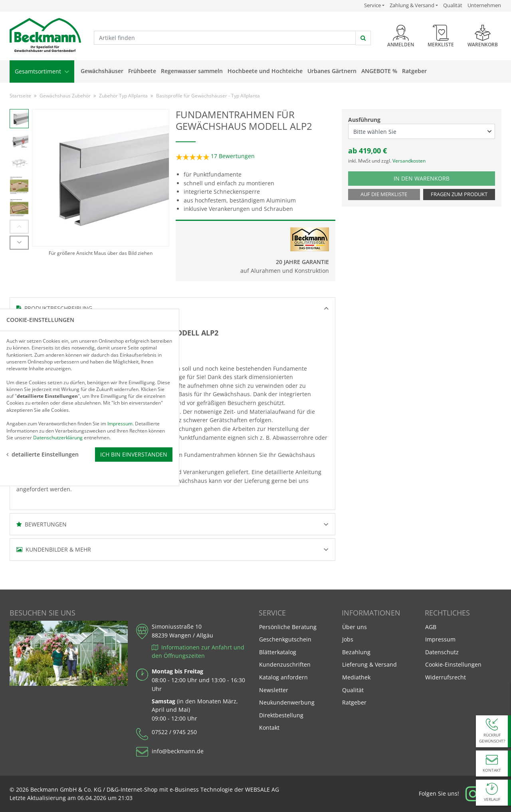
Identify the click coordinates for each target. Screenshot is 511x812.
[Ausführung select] (422, 131)
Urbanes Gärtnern (332, 71)
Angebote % (379, 71)
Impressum (440, 639)
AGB (431, 627)
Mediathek (356, 677)
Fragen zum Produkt (459, 194)
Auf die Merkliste (384, 194)
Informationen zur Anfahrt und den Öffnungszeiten (198, 652)
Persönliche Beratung (288, 627)
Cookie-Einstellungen (453, 664)
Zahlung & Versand (412, 5)
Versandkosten (409, 161)
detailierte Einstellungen (43, 454)
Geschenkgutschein (285, 639)
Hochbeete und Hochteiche (265, 71)
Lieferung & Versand (369, 664)
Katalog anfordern (283, 677)
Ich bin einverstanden (134, 454)
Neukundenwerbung (287, 702)
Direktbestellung (281, 715)
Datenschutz (442, 652)
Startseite (20, 96)
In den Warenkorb (430, 178)
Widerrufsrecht (446, 677)
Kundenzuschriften (285, 664)
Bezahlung (356, 652)
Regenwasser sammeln (192, 71)
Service (374, 5)
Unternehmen (484, 5)
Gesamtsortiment (42, 71)
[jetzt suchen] (363, 38)
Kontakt (269, 728)
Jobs (348, 639)
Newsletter (274, 690)
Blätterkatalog (278, 652)
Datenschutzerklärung (58, 437)
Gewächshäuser (102, 71)
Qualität (453, 5)
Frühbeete (142, 71)
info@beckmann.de (178, 751)
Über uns (355, 627)
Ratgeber (414, 71)
